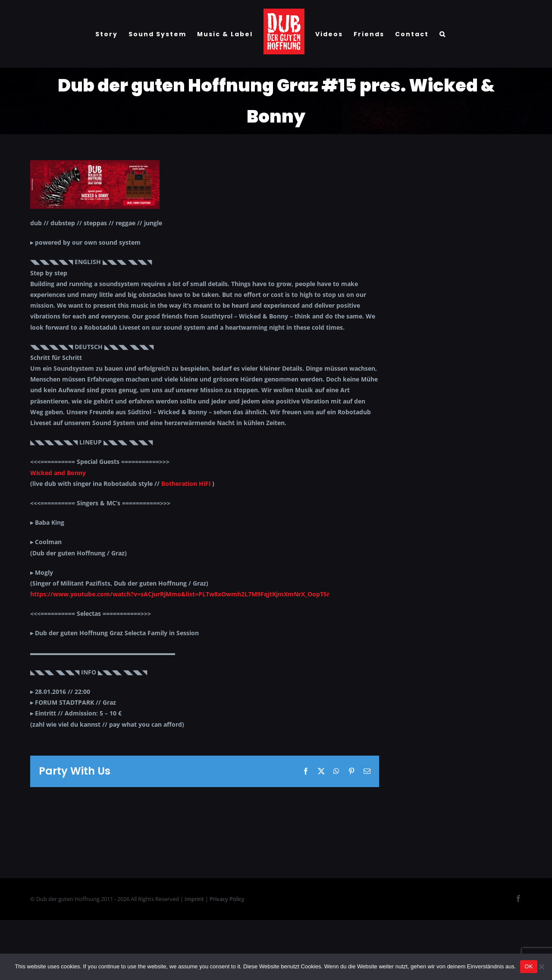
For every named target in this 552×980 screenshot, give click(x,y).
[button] (443, 34)
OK (528, 966)
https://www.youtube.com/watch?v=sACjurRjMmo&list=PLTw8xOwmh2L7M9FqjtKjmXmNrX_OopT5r (180, 594)
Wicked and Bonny (58, 473)
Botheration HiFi (186, 484)
